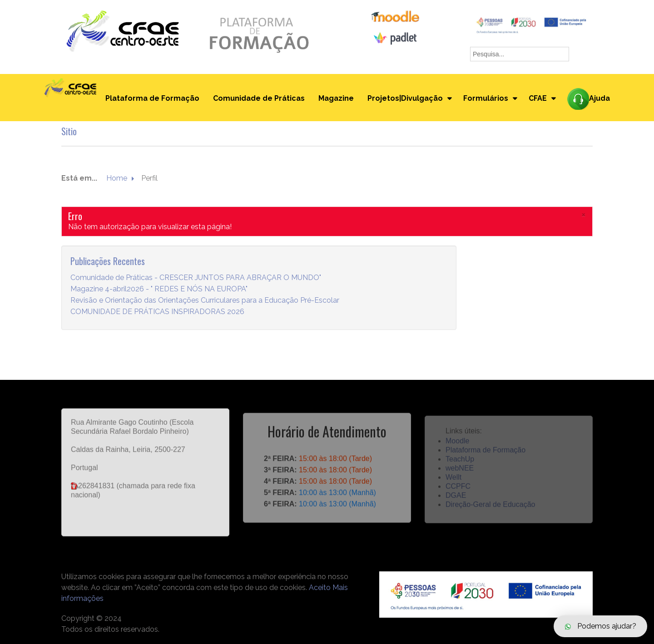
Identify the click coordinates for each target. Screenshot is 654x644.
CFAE (538, 98)
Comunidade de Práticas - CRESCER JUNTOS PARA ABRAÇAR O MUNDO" (196, 278)
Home (117, 179)
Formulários (486, 98)
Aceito (320, 587)
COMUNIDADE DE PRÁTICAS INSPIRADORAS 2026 (157, 312)
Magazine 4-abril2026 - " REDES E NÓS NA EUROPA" (159, 289)
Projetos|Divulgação (405, 98)
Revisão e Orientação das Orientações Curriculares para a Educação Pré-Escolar (205, 301)
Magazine (336, 98)
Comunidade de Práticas (259, 98)
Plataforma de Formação (152, 98)
